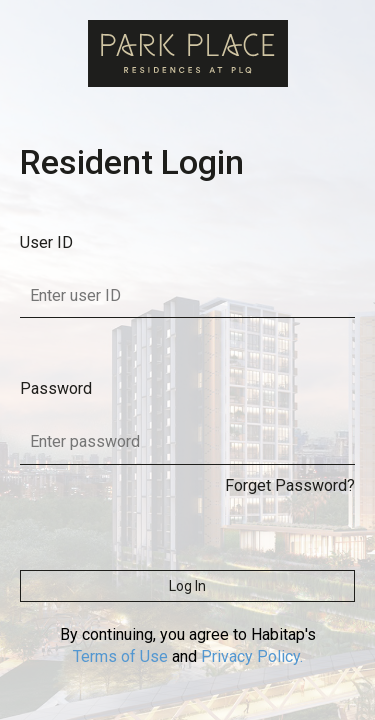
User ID (46, 242)
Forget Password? (290, 485)
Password (56, 388)
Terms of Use (120, 656)
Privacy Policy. (252, 656)
